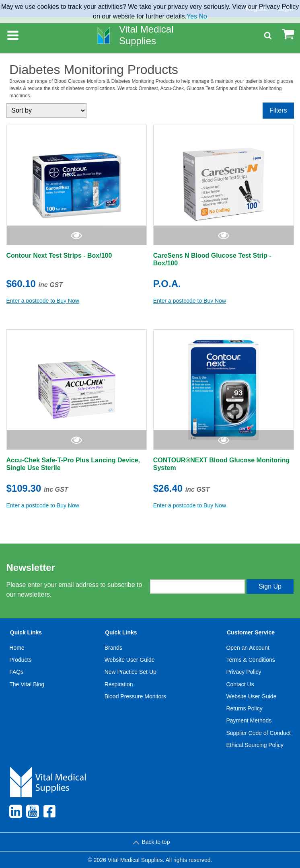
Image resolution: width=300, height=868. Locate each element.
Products (20, 660)
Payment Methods (249, 720)
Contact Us (240, 684)
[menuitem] (27, 690)
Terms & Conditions (250, 660)
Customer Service (251, 632)
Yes (192, 16)
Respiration (119, 684)
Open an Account (248, 648)
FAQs (16, 672)
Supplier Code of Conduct (258, 733)
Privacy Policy (243, 672)
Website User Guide (130, 660)
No (203, 16)
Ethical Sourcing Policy (255, 745)
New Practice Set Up (130, 672)
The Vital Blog (27, 684)
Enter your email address (184, 573)
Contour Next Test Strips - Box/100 (59, 255)
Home (17, 648)
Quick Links (26, 632)
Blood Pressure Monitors (135, 696)
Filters (278, 110)
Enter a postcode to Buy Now (43, 301)
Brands (113, 648)
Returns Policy (244, 708)
